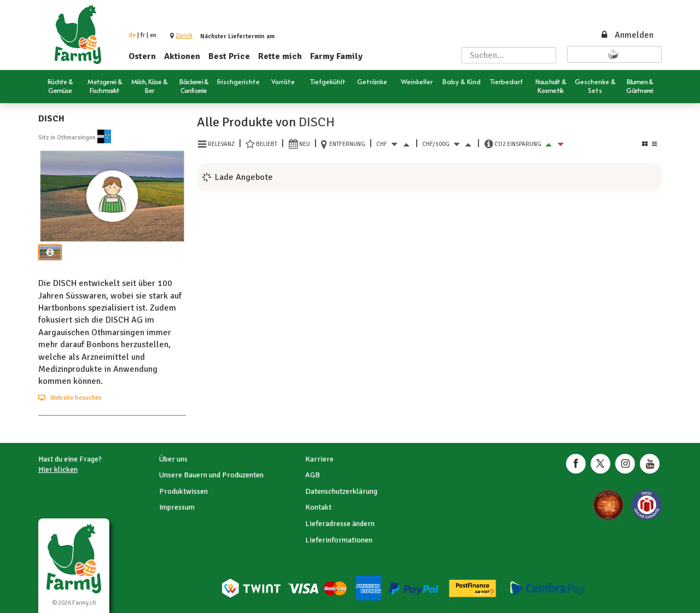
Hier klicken (58, 469)
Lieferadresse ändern (340, 524)
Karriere (319, 459)
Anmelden (627, 35)
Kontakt (318, 507)
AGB (313, 475)
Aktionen (182, 56)
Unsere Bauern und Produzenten (211, 475)
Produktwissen (183, 491)
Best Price (229, 56)
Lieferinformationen (339, 540)
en (153, 35)
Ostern (142, 56)
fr (143, 35)
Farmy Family (336, 56)
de (132, 35)
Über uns (173, 459)
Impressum (177, 507)
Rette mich (280, 56)
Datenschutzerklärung (341, 491)
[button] (184, 36)
